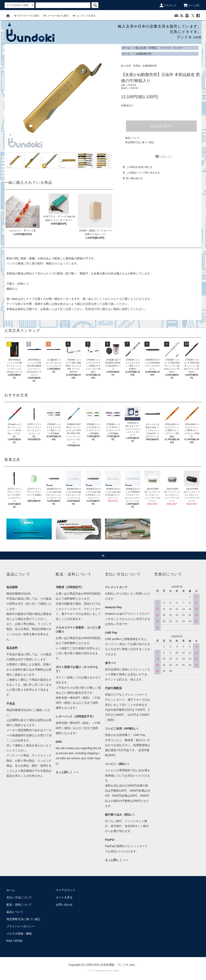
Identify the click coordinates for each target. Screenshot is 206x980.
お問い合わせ (64, 905)
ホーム (126, 48)
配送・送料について (19, 905)
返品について (132, 138)
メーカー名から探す (56, 16)
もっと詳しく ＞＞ (67, 772)
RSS (9, 941)
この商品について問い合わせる (140, 173)
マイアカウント (66, 890)
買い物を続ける (132, 178)
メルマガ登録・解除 (19, 934)
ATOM (18, 941)
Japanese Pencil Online (107, 971)
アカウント (168, 5)
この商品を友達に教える (137, 167)
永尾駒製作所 (144, 54)
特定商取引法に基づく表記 (140, 142)
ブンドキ (91, 971)
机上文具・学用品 (146, 48)
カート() (191, 5)
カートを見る (64, 897)
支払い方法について (19, 897)
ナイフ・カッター (173, 48)
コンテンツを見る (83, 16)
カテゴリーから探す (26, 16)
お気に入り (164, 157)
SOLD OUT (161, 126)
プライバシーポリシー (21, 926)
